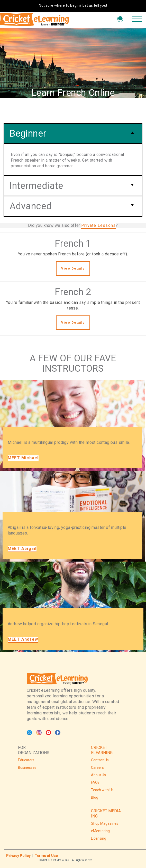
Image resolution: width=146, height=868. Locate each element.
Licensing (99, 838)
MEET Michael (23, 458)
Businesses (27, 767)
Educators (26, 760)
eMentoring (100, 831)
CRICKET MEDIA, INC (106, 813)
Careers (97, 767)
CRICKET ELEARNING (102, 750)
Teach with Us (102, 790)
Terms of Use (46, 856)
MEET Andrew (23, 639)
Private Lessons (98, 225)
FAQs (95, 782)
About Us (98, 775)
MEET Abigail (22, 549)
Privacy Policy (18, 856)
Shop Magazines (105, 823)
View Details (73, 269)
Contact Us (100, 760)
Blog (95, 797)
